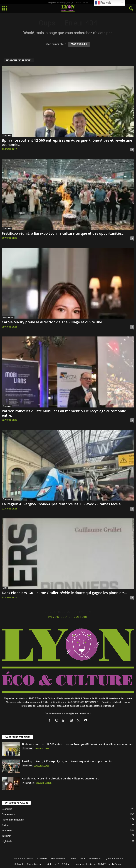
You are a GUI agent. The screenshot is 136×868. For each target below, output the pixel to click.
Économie (7, 135)
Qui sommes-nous (114, 859)
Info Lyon (7, 836)
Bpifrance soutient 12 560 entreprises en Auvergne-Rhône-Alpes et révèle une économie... (67, 143)
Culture (6, 825)
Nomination (8, 317)
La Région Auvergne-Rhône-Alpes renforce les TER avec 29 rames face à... (62, 504)
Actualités (7, 830)
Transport (7, 499)
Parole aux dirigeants (13, 820)
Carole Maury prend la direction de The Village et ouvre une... (53, 322)
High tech (7, 841)
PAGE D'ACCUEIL (79, 44)
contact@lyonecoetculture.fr (77, 713)
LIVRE (5, 588)
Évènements (8, 814)
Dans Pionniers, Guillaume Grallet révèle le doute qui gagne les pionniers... (64, 593)
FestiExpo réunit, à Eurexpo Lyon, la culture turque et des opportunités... (63, 233)
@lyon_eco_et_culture (68, 617)
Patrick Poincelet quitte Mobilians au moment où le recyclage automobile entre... (64, 413)
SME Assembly (58, 859)
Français (103, 3)
